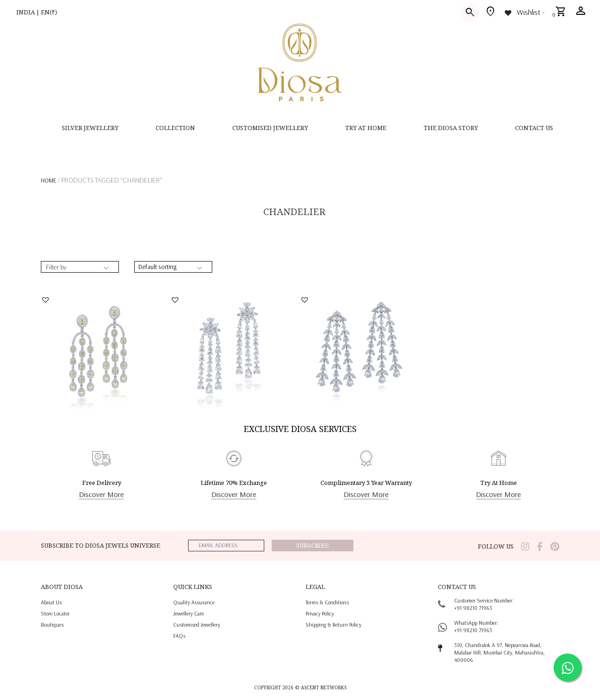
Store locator (55, 613)
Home (49, 180)
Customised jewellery (197, 625)
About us (51, 602)
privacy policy (320, 613)
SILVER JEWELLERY (90, 128)
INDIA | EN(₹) (37, 12)
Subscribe (313, 545)
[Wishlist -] (524, 12)
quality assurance (194, 602)
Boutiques (52, 625)
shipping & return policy (333, 625)
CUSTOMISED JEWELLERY (270, 128)
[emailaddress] (226, 546)
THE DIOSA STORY (451, 128)
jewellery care (189, 613)
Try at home (366, 128)
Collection (175, 128)
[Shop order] (173, 267)
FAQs (179, 636)
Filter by (56, 267)
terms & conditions (327, 602)
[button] (47, 300)
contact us (534, 128)
